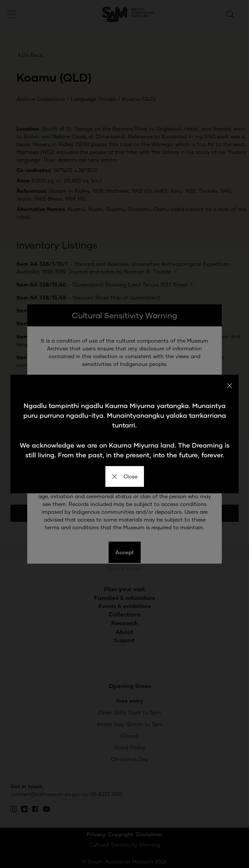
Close (125, 476)
